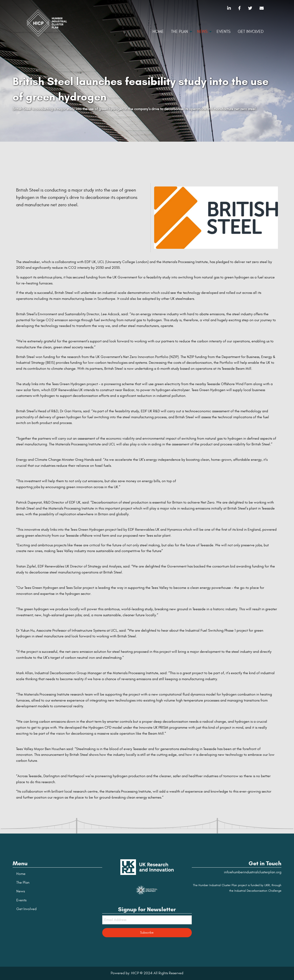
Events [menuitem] (223, 32)
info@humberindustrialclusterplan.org (253, 872)
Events (21, 900)
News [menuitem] (202, 32)
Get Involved (26, 909)
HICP (135, 973)
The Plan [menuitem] (180, 32)
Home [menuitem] (158, 32)
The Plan (23, 883)
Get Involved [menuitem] (251, 32)
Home (21, 874)
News (21, 891)
